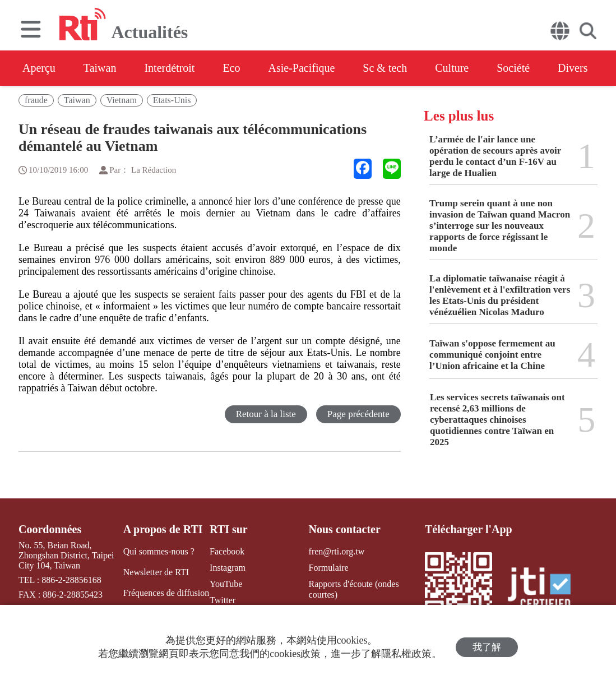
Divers (573, 68)
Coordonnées (50, 529)
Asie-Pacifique (302, 68)
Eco (231, 68)
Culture (452, 68)
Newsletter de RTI (156, 572)
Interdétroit (169, 68)
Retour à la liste (266, 414)
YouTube (226, 584)
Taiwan (100, 68)
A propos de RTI (163, 529)
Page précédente (358, 414)
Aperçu (39, 68)
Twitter (223, 600)
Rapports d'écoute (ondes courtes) (354, 589)
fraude (36, 100)
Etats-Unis (172, 100)
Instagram (228, 568)
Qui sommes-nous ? (159, 551)
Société (513, 68)
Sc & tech (385, 68)
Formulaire (329, 568)
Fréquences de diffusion (166, 593)
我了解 (487, 647)
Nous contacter (345, 529)
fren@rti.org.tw (337, 551)
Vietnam (122, 100)
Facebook (227, 551)
